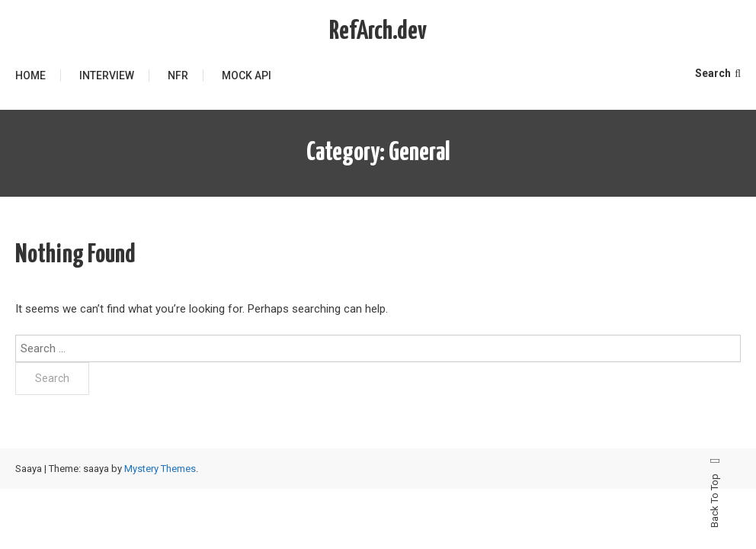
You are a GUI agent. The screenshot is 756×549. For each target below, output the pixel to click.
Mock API (247, 75)
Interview (107, 75)
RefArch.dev (378, 32)
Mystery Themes (160, 469)
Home (30, 75)
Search (718, 73)
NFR (178, 75)
